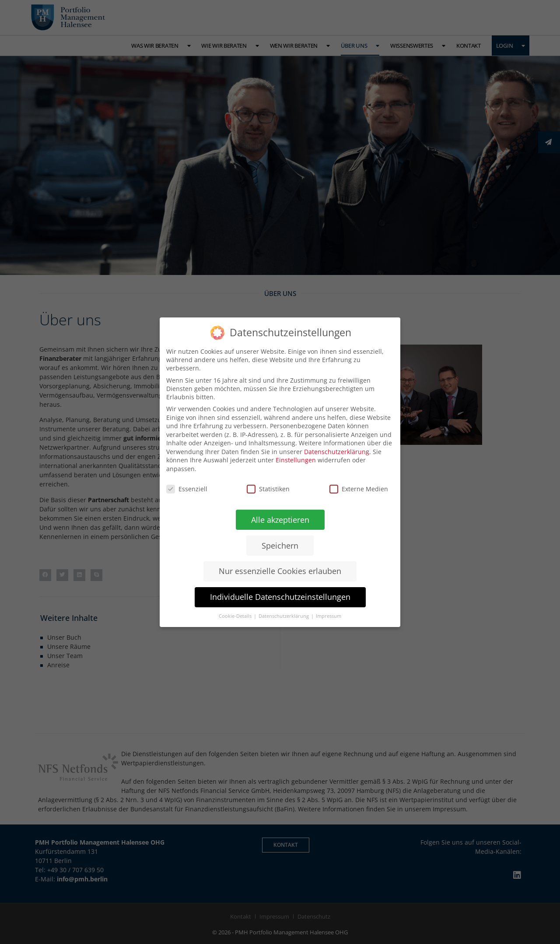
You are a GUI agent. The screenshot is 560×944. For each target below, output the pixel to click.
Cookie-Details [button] (236, 616)
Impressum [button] (329, 616)
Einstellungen (296, 460)
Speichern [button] (280, 545)
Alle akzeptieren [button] (280, 519)
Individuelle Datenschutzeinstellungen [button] (280, 597)
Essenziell (187, 488)
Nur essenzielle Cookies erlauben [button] (280, 571)
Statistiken (268, 488)
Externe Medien (359, 488)
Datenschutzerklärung (337, 451)
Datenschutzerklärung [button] (284, 616)
